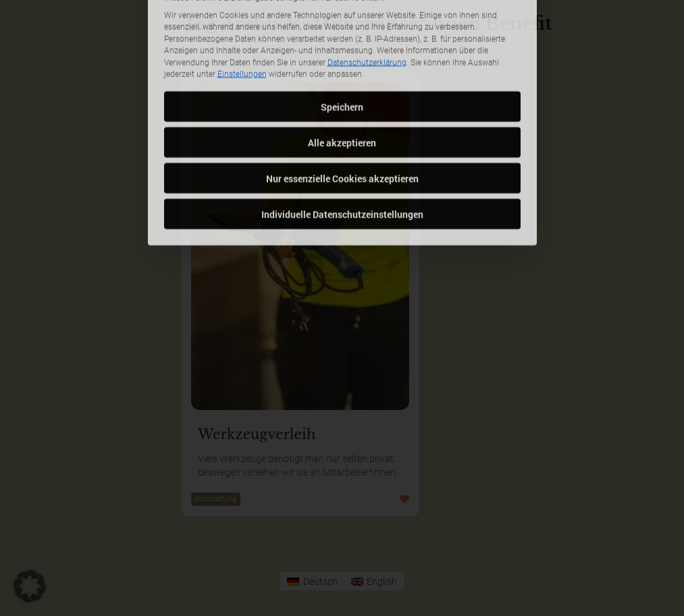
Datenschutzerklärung (367, 16)
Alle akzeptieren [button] (342, 96)
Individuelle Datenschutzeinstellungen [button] (342, 168)
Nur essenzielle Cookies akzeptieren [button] (342, 132)
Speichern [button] (342, 60)
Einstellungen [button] (242, 28)
